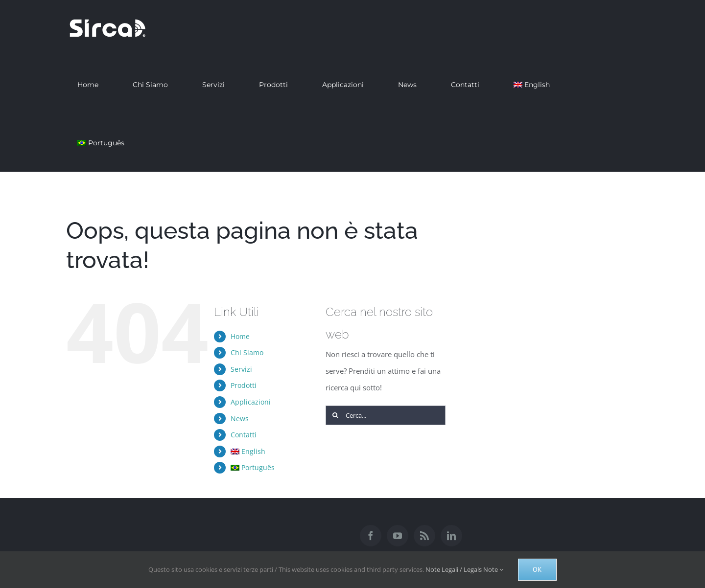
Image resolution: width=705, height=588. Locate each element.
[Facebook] (371, 536)
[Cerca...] (386, 415)
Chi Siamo (247, 352)
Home (240, 336)
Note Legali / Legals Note (464, 569)
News (240, 418)
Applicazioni (251, 402)
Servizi (241, 369)
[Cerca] (335, 415)
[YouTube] (398, 536)
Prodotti (244, 385)
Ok (537, 569)
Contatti (244, 435)
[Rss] (424, 536)
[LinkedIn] (451, 536)
